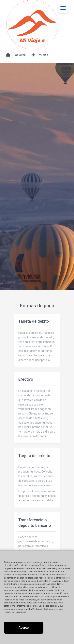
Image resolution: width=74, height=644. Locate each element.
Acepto (24, 628)
